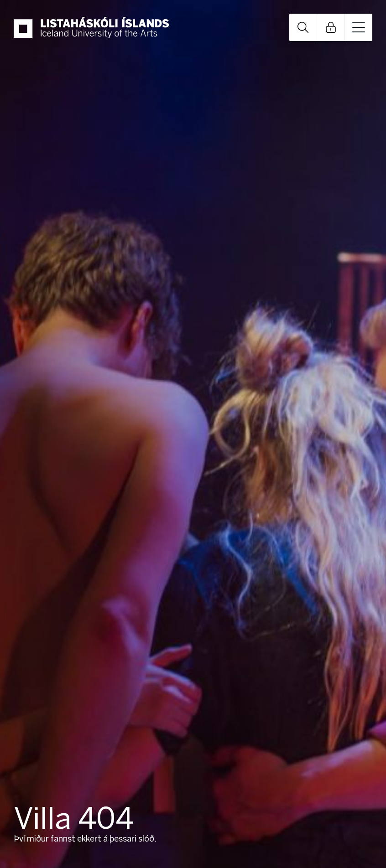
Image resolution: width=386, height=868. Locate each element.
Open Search (303, 27)
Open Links (331, 27)
